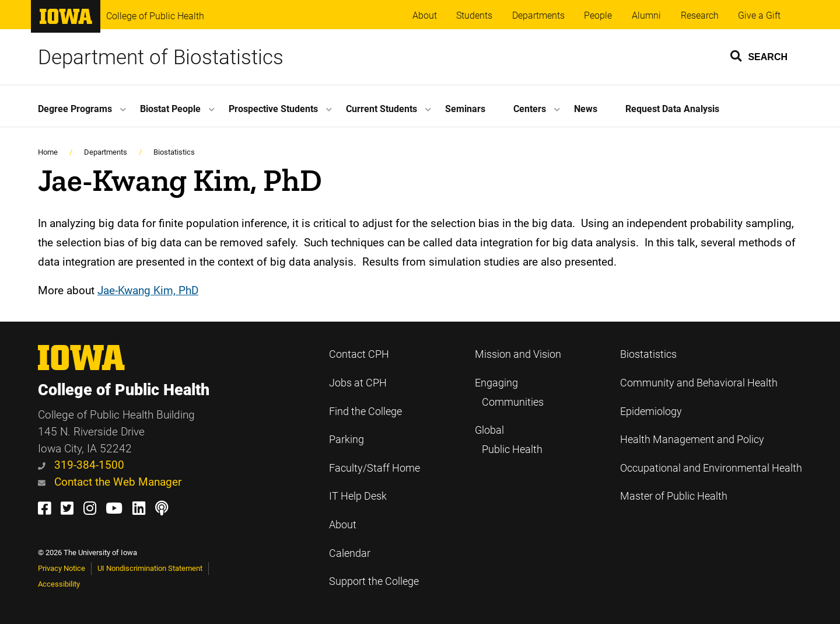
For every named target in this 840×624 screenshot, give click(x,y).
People (598, 15)
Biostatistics (174, 152)
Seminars (465, 109)
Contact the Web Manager (110, 482)
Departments (538, 15)
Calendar (350, 553)
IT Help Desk (358, 496)
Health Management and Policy (692, 440)
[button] (759, 55)
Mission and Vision (518, 354)
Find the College (365, 412)
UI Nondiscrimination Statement (150, 568)
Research (700, 15)
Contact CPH (359, 354)
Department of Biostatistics (161, 57)
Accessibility (59, 584)
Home (48, 152)
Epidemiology (651, 412)
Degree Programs (75, 109)
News (586, 109)
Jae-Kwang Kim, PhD (148, 290)
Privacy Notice (62, 568)
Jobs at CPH (358, 383)
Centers (530, 109)
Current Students (381, 109)
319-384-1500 (81, 465)
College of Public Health (155, 16)
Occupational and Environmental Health (711, 468)
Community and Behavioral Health (699, 383)
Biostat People (170, 109)
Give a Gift (759, 15)
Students (474, 15)
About (425, 15)
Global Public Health (509, 440)
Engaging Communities (509, 393)
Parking (346, 440)
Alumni (646, 15)
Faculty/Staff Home (374, 468)
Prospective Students (273, 109)
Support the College (374, 581)
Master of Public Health (674, 496)
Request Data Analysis (672, 109)
